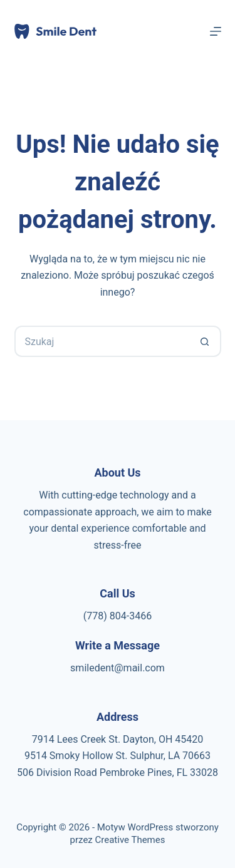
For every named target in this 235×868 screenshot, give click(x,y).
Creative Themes (130, 840)
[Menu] (216, 31)
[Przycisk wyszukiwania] (206, 341)
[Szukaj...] (102, 341)
